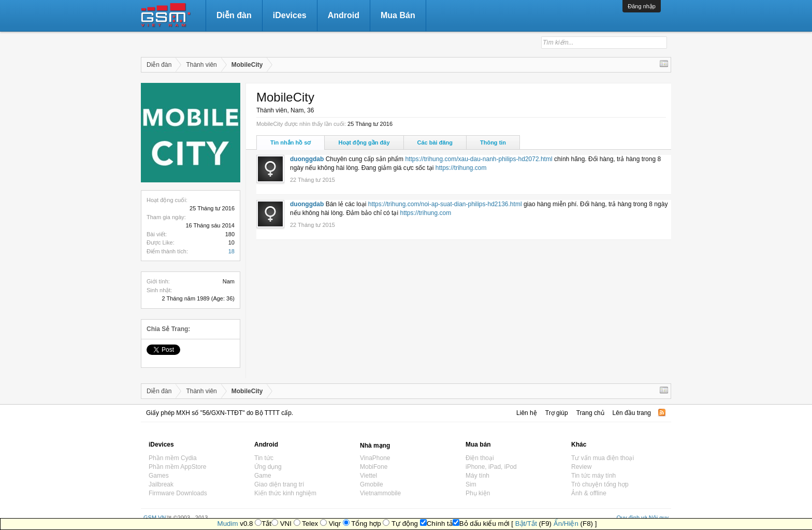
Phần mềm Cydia (173, 458)
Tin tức (264, 458)
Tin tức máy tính (593, 476)
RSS (662, 412)
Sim (471, 484)
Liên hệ (527, 413)
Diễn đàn (234, 15)
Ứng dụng (268, 467)
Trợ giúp (557, 413)
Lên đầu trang (632, 413)
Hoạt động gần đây (364, 142)
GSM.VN (155, 518)
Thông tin (493, 142)
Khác (579, 445)
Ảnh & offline (589, 493)
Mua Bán (398, 15)
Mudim (228, 524)
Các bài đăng (435, 142)
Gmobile (372, 484)
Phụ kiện (478, 493)
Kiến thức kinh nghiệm (285, 493)
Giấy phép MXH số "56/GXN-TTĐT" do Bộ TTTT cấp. (220, 413)
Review (581, 467)
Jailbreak (161, 484)
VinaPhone (375, 458)
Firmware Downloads (178, 493)
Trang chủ (590, 413)
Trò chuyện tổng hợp (600, 484)
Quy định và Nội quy (643, 518)
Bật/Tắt (526, 524)
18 (231, 251)
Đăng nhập (642, 6)
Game (263, 476)
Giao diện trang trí (279, 484)
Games (159, 476)
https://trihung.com (461, 168)
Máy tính (477, 476)
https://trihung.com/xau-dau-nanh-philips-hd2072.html (479, 159)
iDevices (290, 15)
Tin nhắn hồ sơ (291, 142)
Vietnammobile (380, 493)
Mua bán (478, 445)
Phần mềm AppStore (177, 467)
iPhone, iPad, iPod (491, 467)
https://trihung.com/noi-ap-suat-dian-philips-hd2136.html (445, 204)
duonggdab (307, 159)
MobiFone (374, 467)
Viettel (368, 476)
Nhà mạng (375, 446)
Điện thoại (480, 458)
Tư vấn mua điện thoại (603, 458)
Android (344, 15)
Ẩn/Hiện (566, 524)
